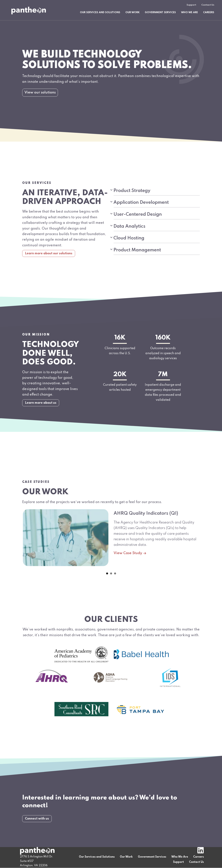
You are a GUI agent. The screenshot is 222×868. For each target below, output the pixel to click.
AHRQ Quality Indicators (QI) (146, 525)
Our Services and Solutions (100, 12)
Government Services (160, 12)
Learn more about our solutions (49, 265)
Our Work (133, 12)
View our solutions (40, 93)
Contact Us (208, 5)
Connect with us (37, 831)
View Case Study (131, 565)
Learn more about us (41, 415)
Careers (209, 12)
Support (191, 5)
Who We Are (189, 12)
